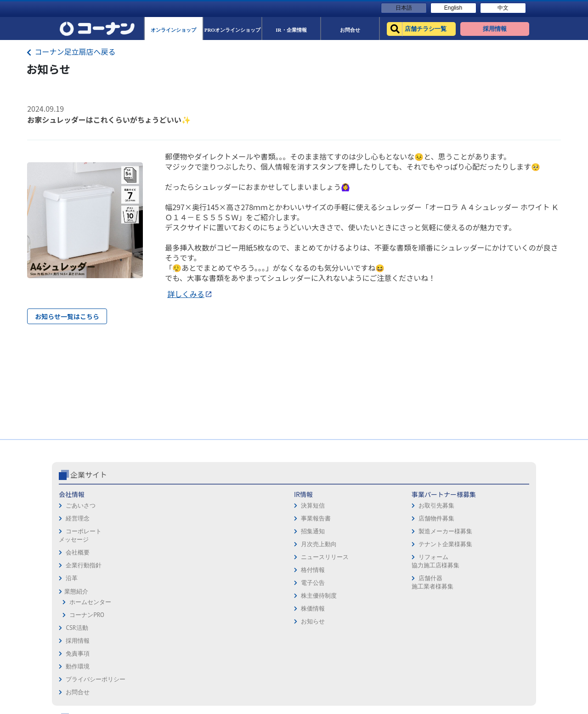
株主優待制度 (161, 596)
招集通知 (155, 531)
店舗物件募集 (238, 518)
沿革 (72, 578)
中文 (503, 8)
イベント (401, 546)
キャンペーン (495, 494)
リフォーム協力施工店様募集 (237, 561)
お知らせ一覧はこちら (67, 316)
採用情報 (310, 494)
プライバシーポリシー (328, 533)
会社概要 (78, 552)
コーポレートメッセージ (80, 535)
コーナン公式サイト (426, 474)
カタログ (489, 520)
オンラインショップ (416, 507)
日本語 (404, 8)
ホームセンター (90, 602)
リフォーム (404, 572)
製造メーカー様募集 (247, 531)
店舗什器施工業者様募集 (234, 582)
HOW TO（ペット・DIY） (422, 559)
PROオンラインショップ (421, 520)
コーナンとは (495, 546)
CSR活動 (77, 628)
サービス (489, 507)
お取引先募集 (238, 506)
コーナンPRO (87, 615)
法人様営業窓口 (410, 533)
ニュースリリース (167, 557)
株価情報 (155, 608)
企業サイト (89, 474)
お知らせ (155, 621)
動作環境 (310, 520)
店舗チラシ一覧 (410, 494)
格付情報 (155, 570)
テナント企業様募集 (247, 544)
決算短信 (155, 506)
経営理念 (78, 518)
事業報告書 (158, 518)
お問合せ (310, 546)
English (453, 8)
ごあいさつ (81, 506)
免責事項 (310, 507)
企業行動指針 (84, 565)
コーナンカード (498, 533)
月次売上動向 (161, 544)
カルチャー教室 (410, 585)
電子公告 (155, 583)
